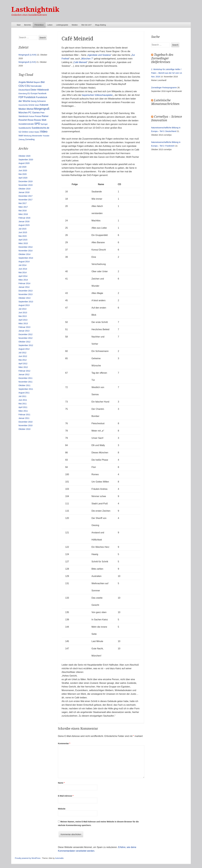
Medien (75, 25)
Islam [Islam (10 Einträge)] (37, 105)
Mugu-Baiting (101, 25)
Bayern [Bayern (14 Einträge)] (37, 82)
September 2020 (26, 160)
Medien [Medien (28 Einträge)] (22, 109)
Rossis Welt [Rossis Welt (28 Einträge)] (40, 120)
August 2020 (24, 163)
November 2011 (26, 382)
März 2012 (23, 367)
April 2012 (23, 364)
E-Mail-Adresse (66, 796)
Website (62, 809)
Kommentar (64, 743)
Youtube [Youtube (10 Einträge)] (46, 136)
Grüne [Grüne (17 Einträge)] (31, 105)
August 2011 (24, 393)
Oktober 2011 (24, 385)
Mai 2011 (23, 404)
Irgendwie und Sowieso (99, 55)
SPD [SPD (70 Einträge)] (37, 124)
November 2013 (26, 294)
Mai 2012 (23, 360)
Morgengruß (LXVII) (27, 62)
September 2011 (26, 389)
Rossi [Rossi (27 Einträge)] (31, 120)
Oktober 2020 (24, 156)
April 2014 (23, 276)
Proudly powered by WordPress (28, 858)
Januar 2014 (24, 287)
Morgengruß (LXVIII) (27, 55)
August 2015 (24, 225)
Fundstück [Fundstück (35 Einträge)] (30, 97)
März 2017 (23, 207)
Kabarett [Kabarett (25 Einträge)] (44, 105)
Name (61, 783)
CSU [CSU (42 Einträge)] (27, 86)
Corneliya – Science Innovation (167, 118)
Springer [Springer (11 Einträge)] (44, 124)
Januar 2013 (24, 331)
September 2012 (26, 345)
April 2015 (23, 240)
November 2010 (26, 425)
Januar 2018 (24, 192)
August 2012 (24, 349)
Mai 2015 (23, 236)
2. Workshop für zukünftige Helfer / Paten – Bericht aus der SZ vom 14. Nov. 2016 (167, 73)
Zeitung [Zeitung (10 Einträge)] (22, 139)
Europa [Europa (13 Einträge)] (34, 93)
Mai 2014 (23, 272)
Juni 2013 (23, 313)
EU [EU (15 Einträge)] (29, 93)
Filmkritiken (39, 25)
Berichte (27, 25)
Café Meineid (80, 62)
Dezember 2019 (26, 181)
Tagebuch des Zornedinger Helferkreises (162, 58)
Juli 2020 (22, 167)
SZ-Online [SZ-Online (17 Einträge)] (23, 132)
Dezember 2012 (26, 334)
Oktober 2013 (24, 298)
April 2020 (23, 178)
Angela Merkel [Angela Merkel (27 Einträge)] (26, 82)
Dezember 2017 (26, 196)
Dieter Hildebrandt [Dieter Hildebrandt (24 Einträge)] (40, 90)
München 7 (87, 59)
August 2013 (24, 305)
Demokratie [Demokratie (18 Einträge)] (36, 86)
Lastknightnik (35, 9)
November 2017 (26, 200)
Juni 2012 (23, 356)
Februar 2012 (24, 371)
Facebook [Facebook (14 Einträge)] (42, 93)
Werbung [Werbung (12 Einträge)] (28, 136)
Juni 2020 (23, 170)
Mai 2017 (23, 203)
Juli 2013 (22, 309)
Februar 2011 (24, 415)
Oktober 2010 (24, 429)
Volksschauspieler (104, 95)
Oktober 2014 (24, 254)
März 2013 (23, 323)
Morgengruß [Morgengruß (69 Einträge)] (42, 109)
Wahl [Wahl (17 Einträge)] (21, 136)
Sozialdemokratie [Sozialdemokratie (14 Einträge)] (26, 124)
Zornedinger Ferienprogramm (164, 88)
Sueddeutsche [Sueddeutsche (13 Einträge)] (25, 128)
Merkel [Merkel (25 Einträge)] (30, 109)
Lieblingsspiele (62, 25)
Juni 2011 (23, 400)
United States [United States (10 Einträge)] (34, 132)
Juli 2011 (22, 396)
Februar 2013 (24, 327)
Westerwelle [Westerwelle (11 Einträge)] (37, 136)
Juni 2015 (23, 232)
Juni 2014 (23, 269)
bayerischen (88, 95)
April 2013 (23, 320)
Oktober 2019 (24, 189)
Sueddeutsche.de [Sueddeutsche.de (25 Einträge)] (40, 128)
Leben (50, 25)
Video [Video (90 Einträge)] (44, 131)
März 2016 (23, 214)
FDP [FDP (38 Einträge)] (21, 97)
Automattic (59, 858)
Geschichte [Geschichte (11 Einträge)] (23, 105)
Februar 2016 (24, 218)
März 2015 (23, 243)
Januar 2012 (24, 374)
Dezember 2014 (26, 247)
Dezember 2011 (26, 378)
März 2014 (23, 280)
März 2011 (23, 411)
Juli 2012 (22, 353)
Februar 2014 (24, 283)
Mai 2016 (23, 211)
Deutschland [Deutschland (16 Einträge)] (24, 90)
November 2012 (26, 338)
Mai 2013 (23, 316)
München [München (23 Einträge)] (23, 113)
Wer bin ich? (86, 25)
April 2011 (23, 407)
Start (19, 25)
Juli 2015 (22, 229)
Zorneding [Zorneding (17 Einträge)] (30, 139)
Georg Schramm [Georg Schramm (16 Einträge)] (38, 101)
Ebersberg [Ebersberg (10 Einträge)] (23, 94)
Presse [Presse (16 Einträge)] (38, 116)
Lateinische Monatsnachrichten (165, 102)
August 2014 (24, 262)
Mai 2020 (23, 174)
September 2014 (26, 258)
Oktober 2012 (24, 342)
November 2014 (26, 251)
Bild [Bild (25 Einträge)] (43, 82)
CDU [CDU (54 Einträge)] (21, 86)
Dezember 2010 (26, 422)
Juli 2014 (22, 265)
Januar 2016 (24, 221)
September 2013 (26, 302)
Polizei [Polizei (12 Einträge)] (31, 116)
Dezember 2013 (26, 291)
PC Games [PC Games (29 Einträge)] (34, 113)
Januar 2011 (24, 418)
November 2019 (26, 185)
